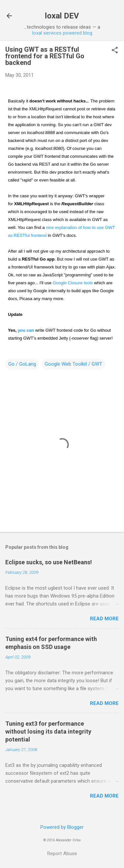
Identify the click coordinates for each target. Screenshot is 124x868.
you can (26, 330)
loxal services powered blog (62, 33)
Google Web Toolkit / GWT (73, 364)
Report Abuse (62, 854)
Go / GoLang (22, 364)
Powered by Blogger (62, 827)
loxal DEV (62, 16)
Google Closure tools (73, 283)
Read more (104, 619)
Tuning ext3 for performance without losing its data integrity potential (48, 731)
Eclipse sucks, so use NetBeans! (49, 562)
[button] (115, 51)
